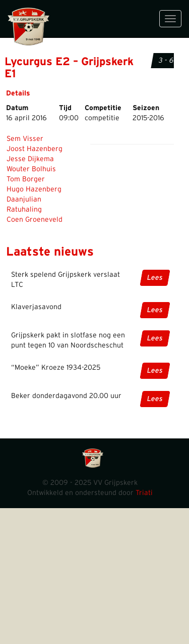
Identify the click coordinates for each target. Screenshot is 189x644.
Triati (144, 493)
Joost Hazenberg (35, 149)
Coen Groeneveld (35, 220)
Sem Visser (25, 139)
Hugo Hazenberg (34, 189)
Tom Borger (26, 179)
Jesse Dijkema (30, 159)
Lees (155, 278)
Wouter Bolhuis (31, 169)
